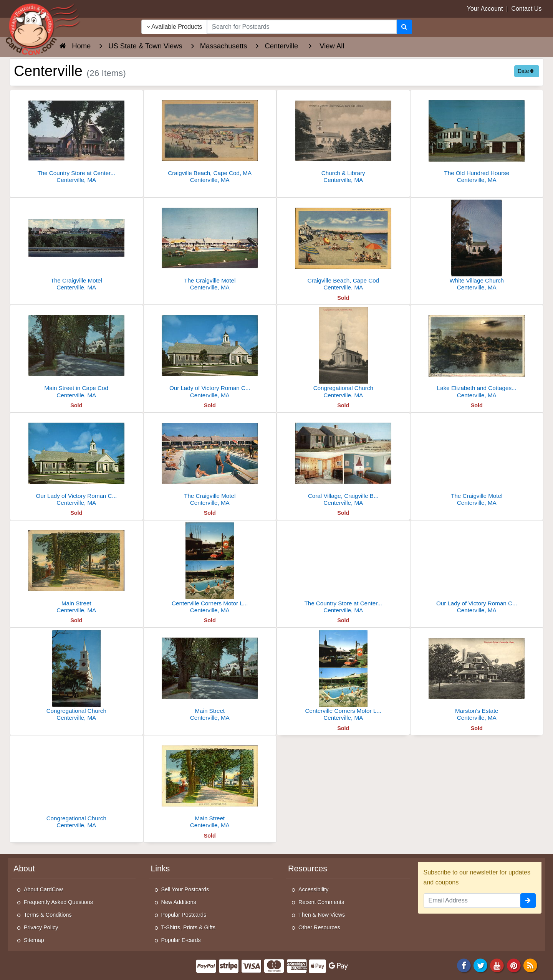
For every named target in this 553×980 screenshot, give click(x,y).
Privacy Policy (41, 927)
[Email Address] (472, 901)
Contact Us (526, 9)
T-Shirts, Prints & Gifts (189, 927)
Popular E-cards (181, 940)
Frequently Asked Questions (58, 902)
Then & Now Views (322, 915)
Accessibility (313, 889)
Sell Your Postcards (185, 889)
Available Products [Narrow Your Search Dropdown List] (174, 27)
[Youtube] (497, 965)
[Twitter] (480, 965)
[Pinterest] (514, 965)
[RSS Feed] (530, 965)
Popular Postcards (184, 915)
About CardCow (43, 889)
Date (526, 71)
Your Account (485, 9)
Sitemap (34, 940)
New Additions (179, 902)
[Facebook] (464, 965)
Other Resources (319, 927)
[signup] (528, 901)
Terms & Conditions (48, 915)
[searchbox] (301, 27)
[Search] (404, 27)
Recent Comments (321, 902)
